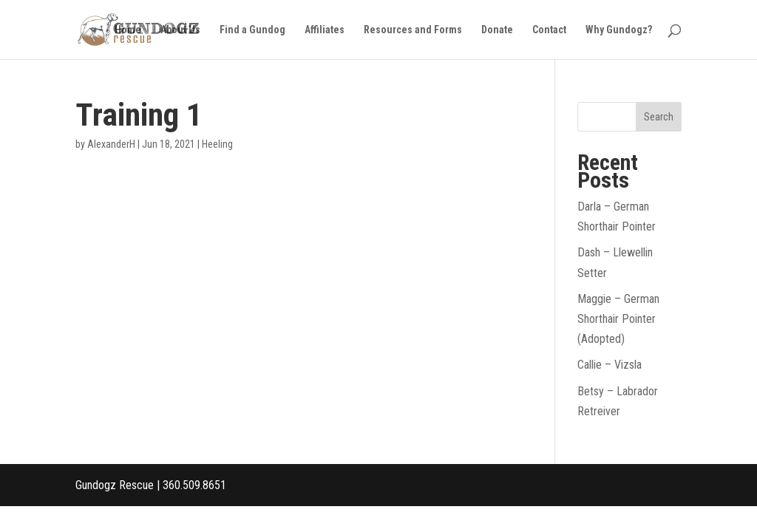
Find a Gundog (252, 30)
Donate (497, 30)
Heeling (217, 144)
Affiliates (325, 30)
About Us (180, 30)
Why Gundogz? (619, 30)
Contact (549, 30)
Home (128, 30)
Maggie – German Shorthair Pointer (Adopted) (618, 319)
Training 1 (139, 115)
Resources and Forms (413, 30)
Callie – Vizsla (610, 365)
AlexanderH (111, 144)
